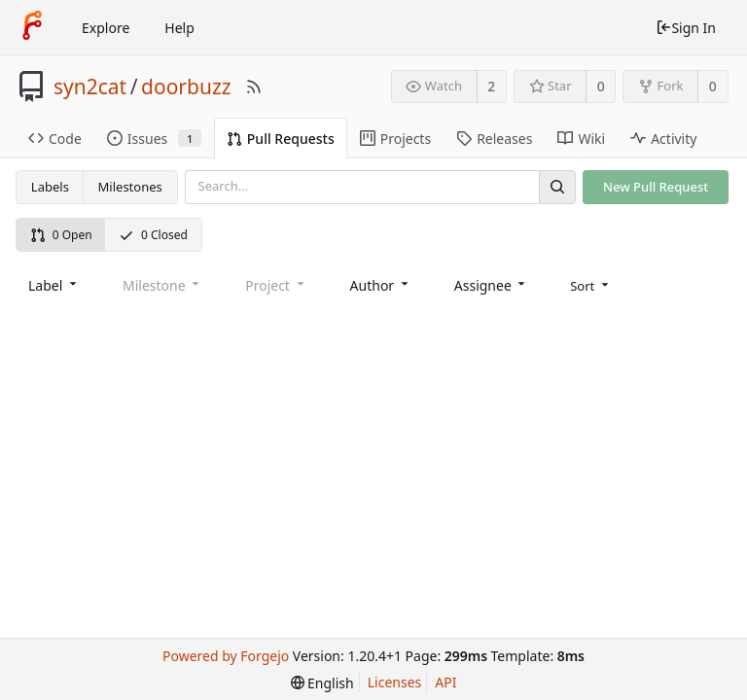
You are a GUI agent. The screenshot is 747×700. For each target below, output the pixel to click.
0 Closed (153, 235)
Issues (154, 139)
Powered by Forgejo (226, 656)
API (445, 682)
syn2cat (90, 87)
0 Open (61, 235)
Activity (663, 139)
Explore (106, 28)
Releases (494, 139)
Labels (50, 187)
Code (55, 139)
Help (179, 28)
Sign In (686, 28)
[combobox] (54, 285)
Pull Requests (281, 139)
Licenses (395, 682)
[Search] (557, 187)
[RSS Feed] (254, 87)
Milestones (130, 187)
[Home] (32, 27)
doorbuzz (186, 87)
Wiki (581, 139)
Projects (395, 139)
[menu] (591, 286)
